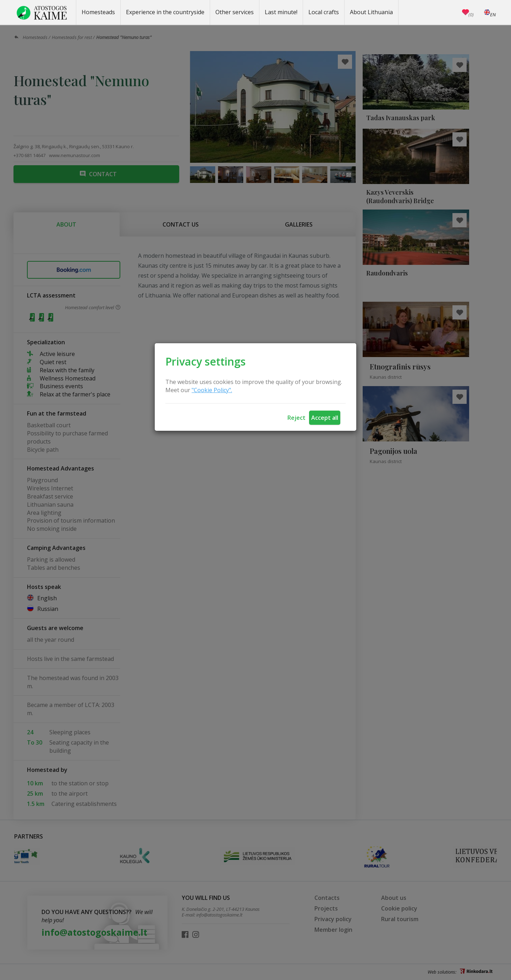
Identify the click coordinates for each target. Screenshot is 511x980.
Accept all (325, 418)
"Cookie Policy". (212, 390)
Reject (296, 418)
